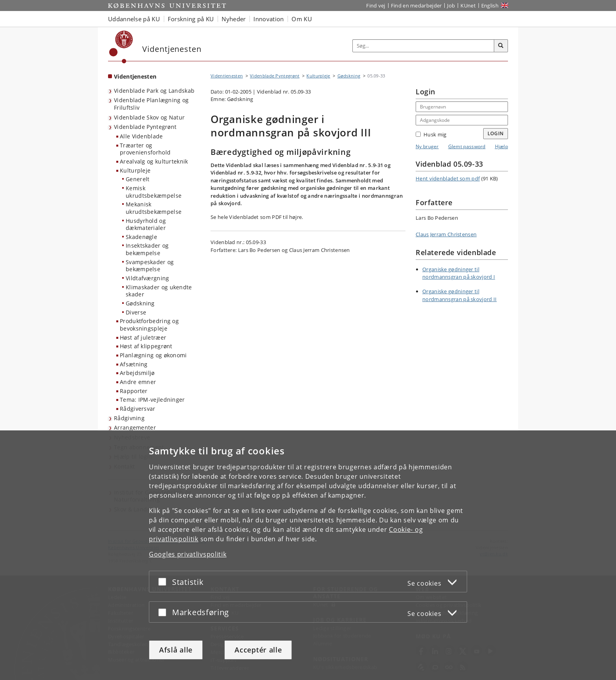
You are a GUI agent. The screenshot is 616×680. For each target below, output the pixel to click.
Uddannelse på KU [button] (134, 19)
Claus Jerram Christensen (446, 234)
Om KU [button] (302, 19)
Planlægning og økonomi (153, 355)
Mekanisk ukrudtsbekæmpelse (154, 208)
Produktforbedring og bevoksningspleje (149, 325)
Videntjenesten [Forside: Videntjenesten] (135, 76)
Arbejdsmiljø (137, 373)
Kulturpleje (135, 170)
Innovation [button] (269, 19)
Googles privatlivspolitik (188, 554)
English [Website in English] (490, 6)
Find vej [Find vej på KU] (376, 6)
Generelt (137, 179)
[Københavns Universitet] (121, 47)
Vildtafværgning (148, 278)
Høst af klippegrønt (146, 346)
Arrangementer (135, 427)
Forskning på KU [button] (191, 19)
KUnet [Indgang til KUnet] (468, 6)
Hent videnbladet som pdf (448, 178)
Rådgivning (129, 418)
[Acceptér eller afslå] (164, 582)
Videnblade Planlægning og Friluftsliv (151, 104)
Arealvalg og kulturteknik (154, 161)
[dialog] (308, 555)
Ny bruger (427, 146)
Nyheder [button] (234, 19)
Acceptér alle (258, 650)
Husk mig (431, 134)
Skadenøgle (141, 237)
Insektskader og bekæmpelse (147, 249)
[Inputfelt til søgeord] (423, 46)
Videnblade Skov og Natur (149, 117)
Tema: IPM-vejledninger (152, 400)
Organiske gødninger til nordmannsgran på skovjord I (459, 273)
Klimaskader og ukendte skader (159, 291)
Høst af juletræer (143, 337)
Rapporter (134, 391)
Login (496, 133)
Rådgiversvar (138, 409)
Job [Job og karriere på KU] (451, 6)
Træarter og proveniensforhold (145, 149)
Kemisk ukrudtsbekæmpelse (154, 192)
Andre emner (138, 382)
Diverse (136, 312)
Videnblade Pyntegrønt (145, 127)
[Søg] (501, 46)
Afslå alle (176, 650)
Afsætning (134, 364)
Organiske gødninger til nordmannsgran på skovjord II (459, 295)
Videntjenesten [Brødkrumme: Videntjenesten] (227, 76)
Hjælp (502, 146)
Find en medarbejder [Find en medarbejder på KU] (416, 6)
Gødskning (140, 303)
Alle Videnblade (141, 136)
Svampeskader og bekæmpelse (150, 266)
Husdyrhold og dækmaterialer (146, 224)
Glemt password (467, 146)
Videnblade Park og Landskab (154, 91)
